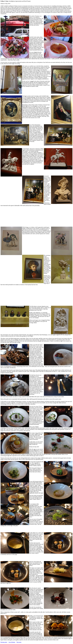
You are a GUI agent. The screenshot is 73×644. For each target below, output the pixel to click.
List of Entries (12, 642)
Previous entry (4, 642)
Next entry (19, 642)
